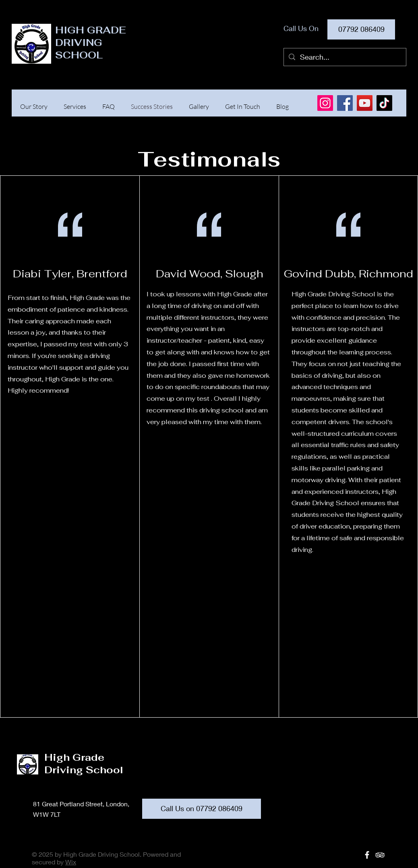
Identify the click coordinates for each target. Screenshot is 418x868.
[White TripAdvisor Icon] (380, 855)
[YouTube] (365, 103)
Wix (71, 862)
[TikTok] (384, 103)
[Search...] (345, 57)
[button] (75, 106)
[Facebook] (345, 103)
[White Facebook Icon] (367, 855)
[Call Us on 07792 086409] (202, 809)
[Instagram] (325, 103)
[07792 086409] (361, 29)
